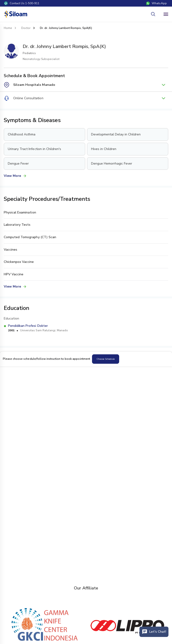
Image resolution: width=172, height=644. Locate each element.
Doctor (26, 28)
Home (8, 28)
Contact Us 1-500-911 (22, 3)
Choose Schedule (106, 359)
